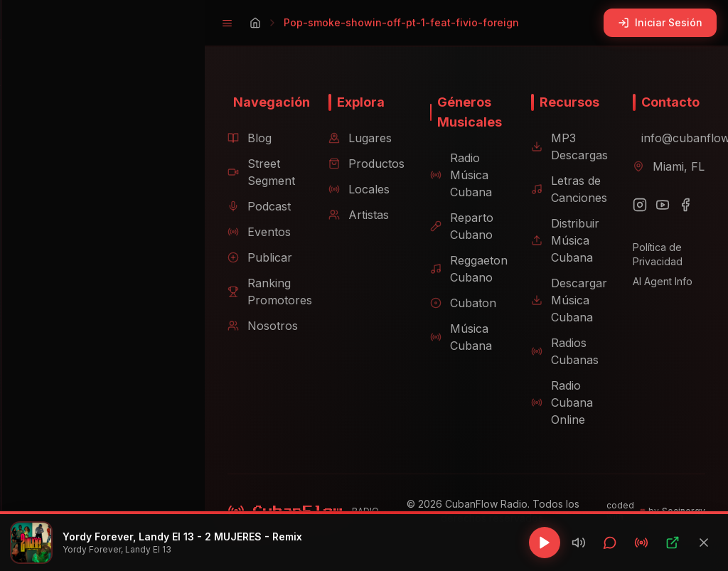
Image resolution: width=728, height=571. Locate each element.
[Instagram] (635, 205)
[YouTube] (658, 205)
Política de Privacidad (653, 254)
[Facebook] (680, 205)
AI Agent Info (658, 281)
